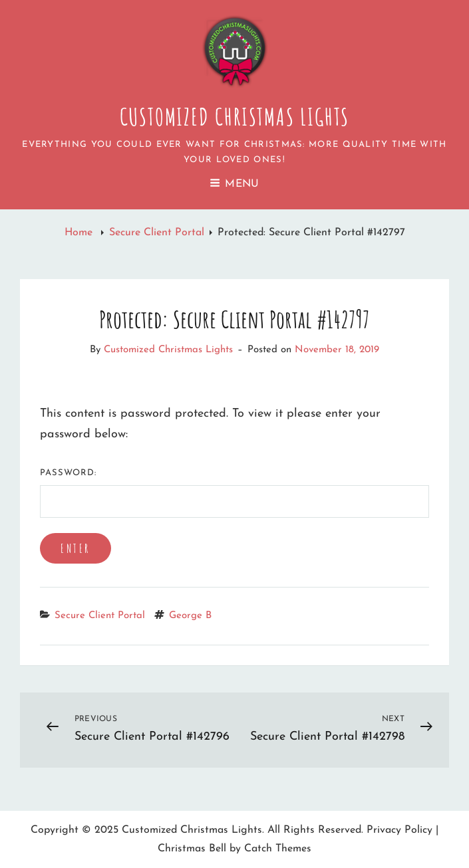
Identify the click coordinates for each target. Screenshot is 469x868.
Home (80, 233)
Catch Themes (278, 849)
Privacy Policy (399, 830)
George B (190, 616)
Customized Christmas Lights (235, 116)
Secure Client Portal (157, 233)
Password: (234, 493)
